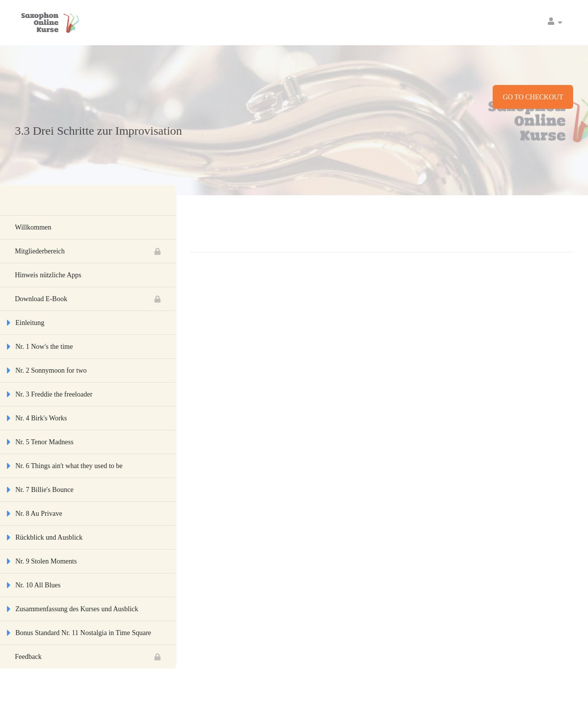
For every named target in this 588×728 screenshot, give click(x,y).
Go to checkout (533, 97)
